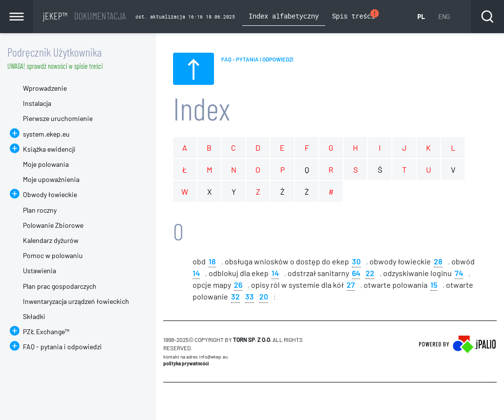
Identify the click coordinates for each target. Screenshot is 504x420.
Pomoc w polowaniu (53, 255)
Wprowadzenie (45, 88)
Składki (34, 316)
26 (238, 284)
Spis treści (356, 15)
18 (212, 261)
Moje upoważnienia (51, 179)
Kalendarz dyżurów (51, 240)
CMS (169, 401)
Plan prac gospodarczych (60, 286)
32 (235, 296)
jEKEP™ (84, 16)
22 (370, 272)
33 (250, 296)
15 (434, 284)
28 (438, 261)
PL (421, 16)
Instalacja (37, 103)
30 (356, 261)
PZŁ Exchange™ (46, 331)
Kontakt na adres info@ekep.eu (195, 357)
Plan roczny (40, 210)
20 (264, 296)
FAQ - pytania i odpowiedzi (62, 347)
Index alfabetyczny (284, 16)
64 (356, 272)
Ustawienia (39, 270)
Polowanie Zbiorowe (53, 225)
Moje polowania (46, 164)
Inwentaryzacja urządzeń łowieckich (76, 301)
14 (196, 272)
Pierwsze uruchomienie (58, 118)
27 (351, 284)
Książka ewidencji (49, 149)
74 (459, 272)
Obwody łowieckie (50, 194)
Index (202, 108)
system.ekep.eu (46, 134)
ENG (444, 16)
